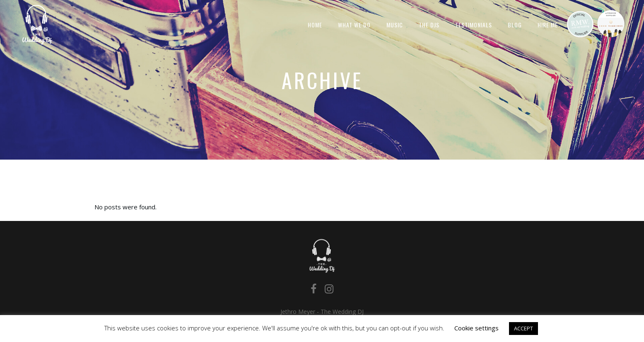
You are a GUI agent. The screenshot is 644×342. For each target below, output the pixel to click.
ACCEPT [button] (523, 328)
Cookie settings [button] (476, 328)
